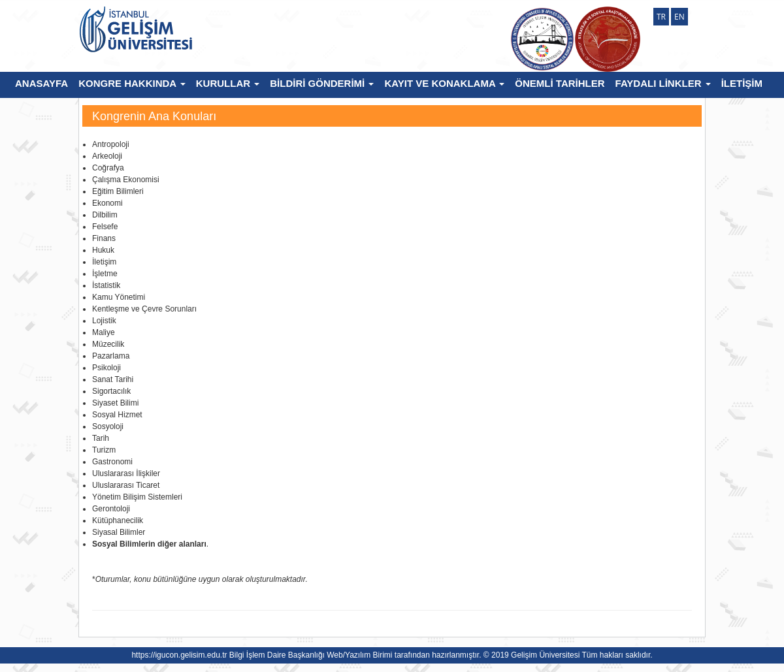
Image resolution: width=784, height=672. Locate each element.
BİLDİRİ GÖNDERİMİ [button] (322, 83)
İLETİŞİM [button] (742, 83)
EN (679, 17)
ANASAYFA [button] (41, 83)
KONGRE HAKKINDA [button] (132, 83)
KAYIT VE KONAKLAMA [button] (444, 83)
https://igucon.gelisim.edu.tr (179, 655)
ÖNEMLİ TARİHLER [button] (560, 83)
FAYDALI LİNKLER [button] (663, 83)
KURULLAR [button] (228, 83)
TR (661, 17)
